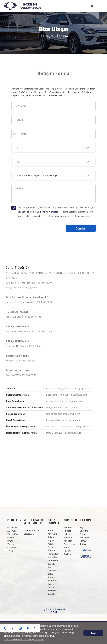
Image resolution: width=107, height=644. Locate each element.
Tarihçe (68, 554)
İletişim (62, 36)
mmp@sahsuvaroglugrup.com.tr (64, 433)
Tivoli (10, 551)
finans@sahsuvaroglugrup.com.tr (64, 414)
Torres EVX (13, 534)
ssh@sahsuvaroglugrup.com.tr (63, 407)
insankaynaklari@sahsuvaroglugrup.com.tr (69, 426)
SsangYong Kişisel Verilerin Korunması (37, 212)
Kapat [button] (93, 633)
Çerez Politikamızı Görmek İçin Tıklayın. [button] (24, 640)
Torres (11, 544)
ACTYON (11, 531)
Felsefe (67, 531)
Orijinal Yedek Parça (51, 544)
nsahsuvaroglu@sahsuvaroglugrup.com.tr (69, 388)
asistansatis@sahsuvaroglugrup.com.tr (67, 401)
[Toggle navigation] (99, 6)
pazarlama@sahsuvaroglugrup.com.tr (67, 395)
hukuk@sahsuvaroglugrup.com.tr (64, 420)
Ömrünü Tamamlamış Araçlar (53, 554)
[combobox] (15, 134)
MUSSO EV (12, 527)
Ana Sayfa (46, 36)
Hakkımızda (69, 534)
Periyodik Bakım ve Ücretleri (52, 590)
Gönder (81, 228)
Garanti (51, 530)
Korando (12, 547)
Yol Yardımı (53, 560)
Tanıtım (68, 527)
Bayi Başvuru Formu (84, 531)
